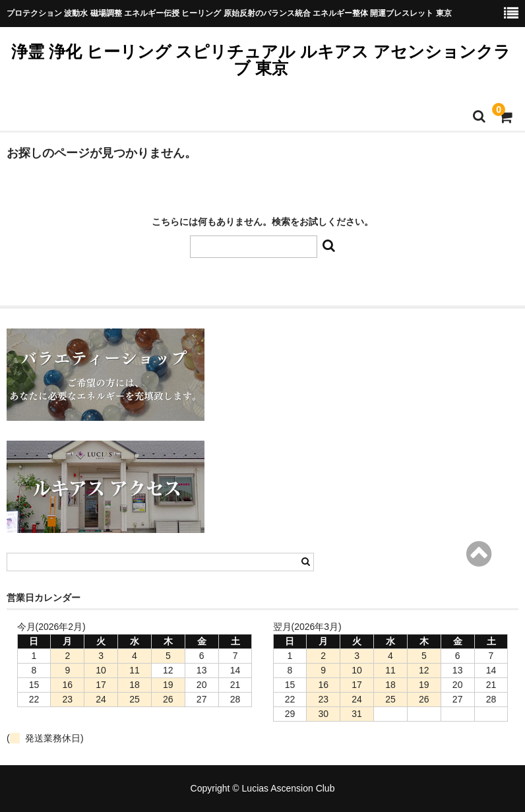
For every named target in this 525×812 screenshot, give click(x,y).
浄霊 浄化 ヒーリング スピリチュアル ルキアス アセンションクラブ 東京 (261, 60)
